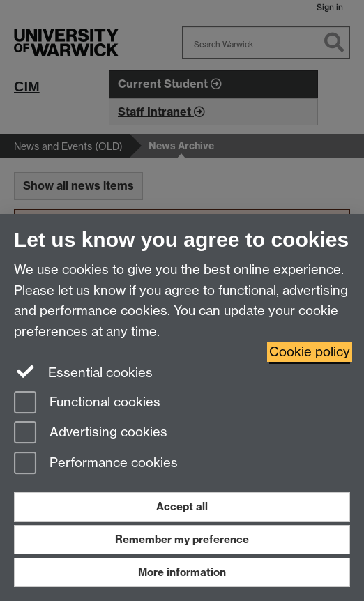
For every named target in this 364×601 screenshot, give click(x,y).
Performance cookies (96, 464)
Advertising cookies (91, 433)
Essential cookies (83, 372)
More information (182, 572)
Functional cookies (87, 403)
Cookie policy (310, 352)
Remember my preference (182, 539)
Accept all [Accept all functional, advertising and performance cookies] (182, 507)
